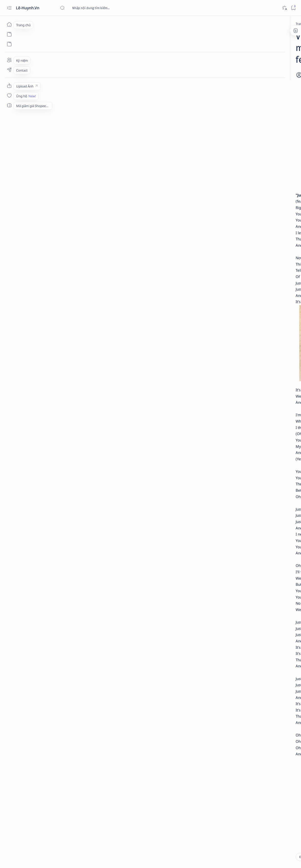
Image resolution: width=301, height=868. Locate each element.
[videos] (62, 793)
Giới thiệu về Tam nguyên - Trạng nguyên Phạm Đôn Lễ (264, 96)
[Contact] (9, 70)
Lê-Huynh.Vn (28, 8)
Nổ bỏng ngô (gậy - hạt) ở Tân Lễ (263, 128)
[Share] (208, 62)
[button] (271, 858)
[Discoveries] (260, 86)
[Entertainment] (55, 24)
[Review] (257, 137)
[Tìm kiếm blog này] (97, 8)
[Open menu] (9, 8)
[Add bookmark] (194, 62)
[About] (9, 60)
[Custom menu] (9, 86)
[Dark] (284, 8)
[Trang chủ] (9, 24)
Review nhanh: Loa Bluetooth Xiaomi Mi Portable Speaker (260, 147)
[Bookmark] (293, 8)
